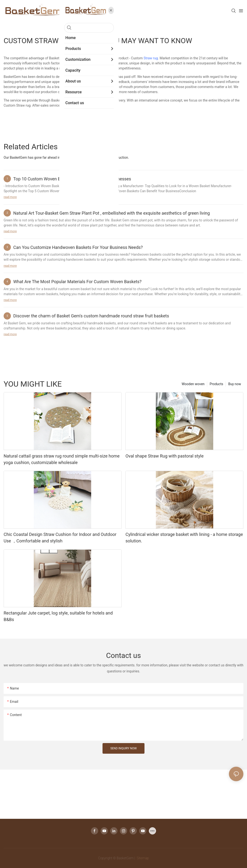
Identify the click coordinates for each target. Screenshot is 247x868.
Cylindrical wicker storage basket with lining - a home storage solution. (184, 538)
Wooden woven (193, 384)
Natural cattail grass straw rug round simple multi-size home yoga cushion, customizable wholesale (62, 459)
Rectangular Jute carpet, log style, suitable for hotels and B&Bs (58, 616)
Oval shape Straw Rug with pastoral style (165, 456)
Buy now (235, 384)
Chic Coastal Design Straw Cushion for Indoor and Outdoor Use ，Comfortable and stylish (60, 538)
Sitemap (142, 858)
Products (216, 384)
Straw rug (151, 58)
